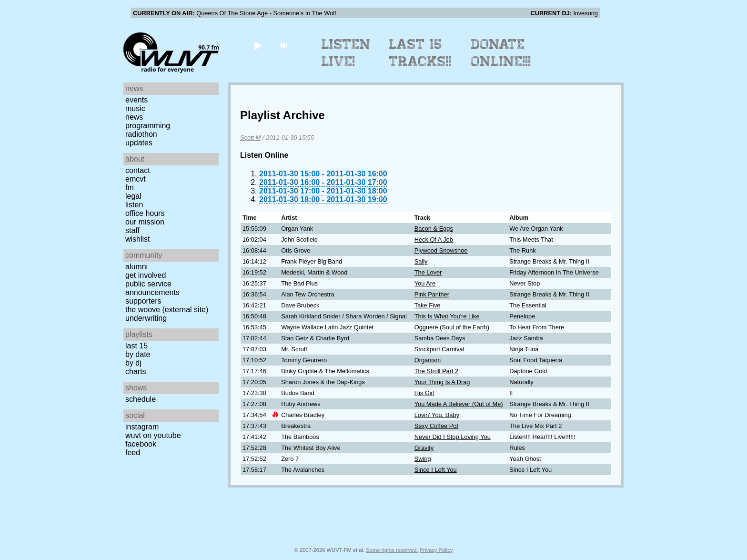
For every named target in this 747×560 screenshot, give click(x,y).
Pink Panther (432, 294)
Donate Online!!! (501, 53)
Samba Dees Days (440, 338)
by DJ (133, 363)
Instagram (142, 427)
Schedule (141, 399)
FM (130, 188)
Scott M (250, 137)
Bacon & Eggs (434, 229)
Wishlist (138, 239)
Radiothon (141, 134)
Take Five (428, 305)
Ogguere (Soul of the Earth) (452, 327)
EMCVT (136, 179)
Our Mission (145, 222)
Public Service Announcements (152, 288)
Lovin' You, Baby (437, 415)
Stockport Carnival (439, 349)
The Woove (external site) (167, 310)
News (134, 117)
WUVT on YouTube (153, 435)
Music (135, 108)
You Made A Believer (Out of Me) (459, 404)
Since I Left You (436, 470)
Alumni (136, 267)
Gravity (424, 448)
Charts (136, 372)
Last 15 (136, 346)
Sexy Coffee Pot (436, 426)
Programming (148, 126)
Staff (132, 230)
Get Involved (146, 275)
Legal (133, 196)
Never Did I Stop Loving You (453, 437)
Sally (421, 261)
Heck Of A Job (434, 239)
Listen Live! (346, 53)
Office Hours (145, 213)
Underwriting (146, 318)
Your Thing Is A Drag (442, 382)
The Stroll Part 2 (436, 371)
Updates (139, 143)
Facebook (141, 444)
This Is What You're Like (447, 316)
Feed (133, 453)
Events (136, 100)
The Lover (428, 272)
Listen (134, 205)
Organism (428, 360)
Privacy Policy (436, 550)
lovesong (586, 13)
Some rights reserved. (392, 550)
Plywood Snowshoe (441, 250)
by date (138, 354)
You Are (425, 283)
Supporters (143, 301)
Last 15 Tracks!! (420, 53)
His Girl (424, 393)
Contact (138, 170)
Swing (423, 459)
